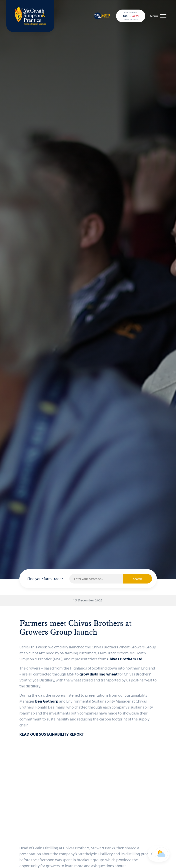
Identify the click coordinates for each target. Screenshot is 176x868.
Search (138, 579)
